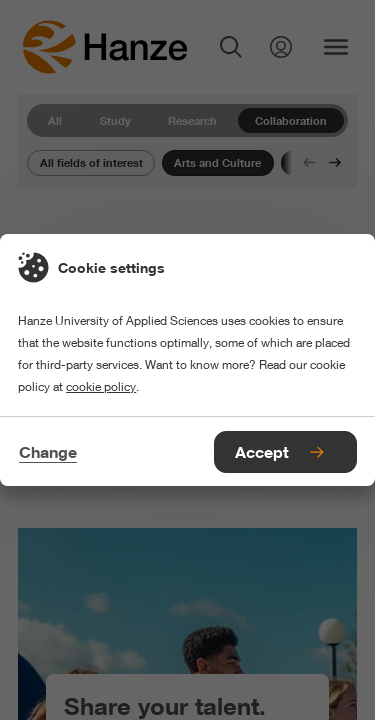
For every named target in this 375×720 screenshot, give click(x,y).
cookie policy (101, 386)
